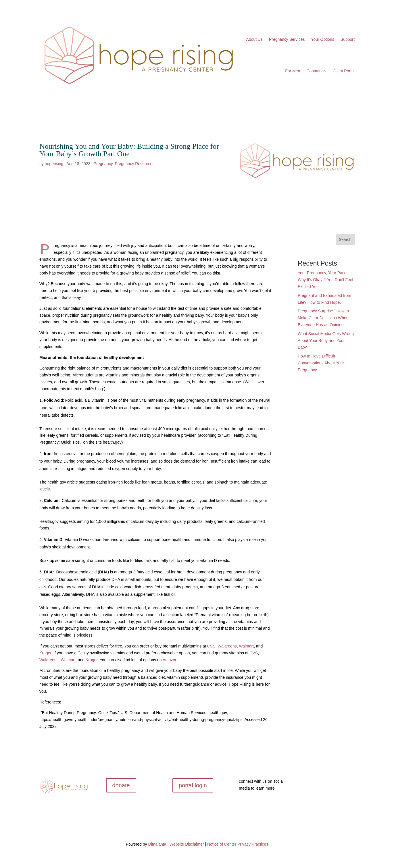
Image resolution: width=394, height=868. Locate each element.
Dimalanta (157, 844)
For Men (293, 71)
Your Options (322, 39)
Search (345, 239)
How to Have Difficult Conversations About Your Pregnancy (321, 363)
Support (348, 39)
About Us (254, 39)
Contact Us (316, 71)
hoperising (54, 164)
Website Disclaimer (187, 844)
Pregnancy (103, 164)
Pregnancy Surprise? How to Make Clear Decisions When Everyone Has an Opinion (323, 318)
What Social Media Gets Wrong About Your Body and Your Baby (326, 341)
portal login (193, 785)
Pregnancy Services (287, 39)
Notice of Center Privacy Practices (238, 844)
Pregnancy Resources (134, 164)
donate (121, 785)
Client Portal (344, 71)
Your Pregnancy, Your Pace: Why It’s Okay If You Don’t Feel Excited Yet (325, 280)
